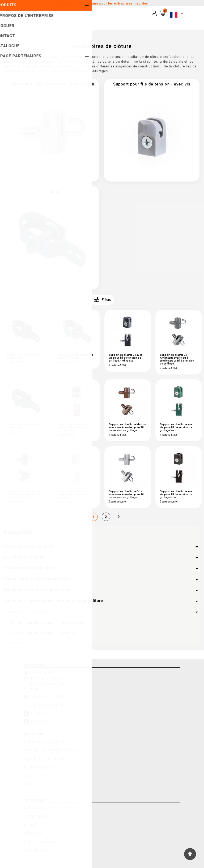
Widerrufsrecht (39, 767)
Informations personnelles (50, 808)
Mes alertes (36, 850)
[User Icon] (154, 13)
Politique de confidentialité (50, 750)
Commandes (36, 816)
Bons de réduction (42, 842)
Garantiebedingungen (45, 742)
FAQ (28, 784)
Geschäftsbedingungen (47, 759)
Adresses (33, 833)
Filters (102, 300)
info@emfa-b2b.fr (48, 697)
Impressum (35, 776)
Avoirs (30, 825)
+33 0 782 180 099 (49, 706)
